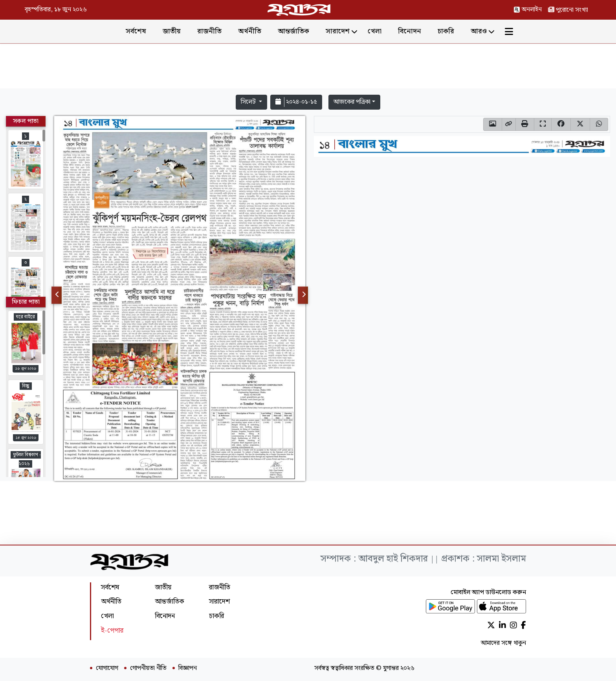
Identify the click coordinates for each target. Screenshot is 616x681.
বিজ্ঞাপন (188, 668)
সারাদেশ (338, 31)
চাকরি (446, 31)
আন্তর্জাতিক (293, 31)
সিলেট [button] (249, 102)
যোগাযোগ (107, 668)
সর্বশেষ (136, 31)
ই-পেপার (112, 631)
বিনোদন (410, 31)
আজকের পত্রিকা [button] (352, 102)
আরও (479, 31)
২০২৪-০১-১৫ (296, 102)
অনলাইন (528, 10)
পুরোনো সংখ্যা (568, 10)
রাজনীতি (209, 31)
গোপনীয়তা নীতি (148, 668)
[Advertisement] (308, 68)
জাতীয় (172, 31)
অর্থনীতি (250, 31)
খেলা (375, 31)
